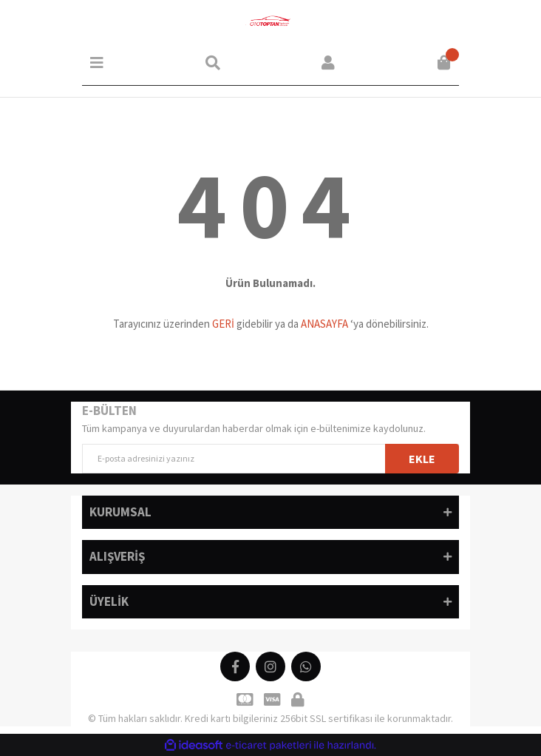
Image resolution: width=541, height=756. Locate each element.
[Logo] (270, 22)
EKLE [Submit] (422, 459)
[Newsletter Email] (270, 459)
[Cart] (444, 63)
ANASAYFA (324, 324)
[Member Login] (328, 63)
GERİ (223, 324)
